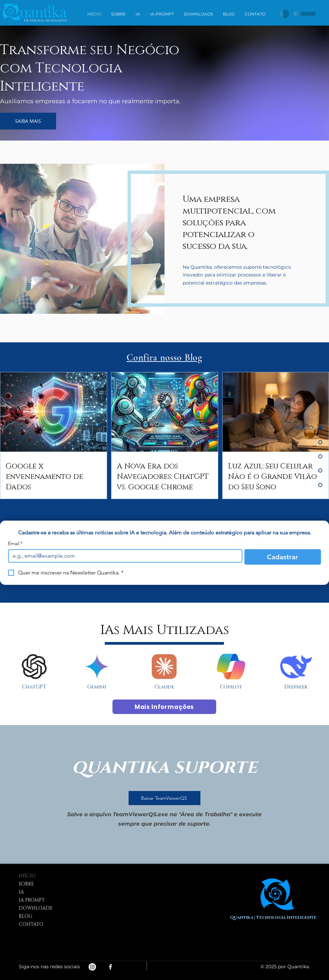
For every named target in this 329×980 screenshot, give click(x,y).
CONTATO (31, 924)
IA (21, 892)
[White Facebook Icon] (110, 967)
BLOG (26, 916)
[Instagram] (92, 967)
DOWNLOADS (35, 908)
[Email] (123, 556)
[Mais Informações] (164, 707)
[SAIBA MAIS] (28, 121)
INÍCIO (27, 876)
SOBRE (26, 884)
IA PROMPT (32, 900)
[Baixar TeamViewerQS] (164, 798)
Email (15, 544)
